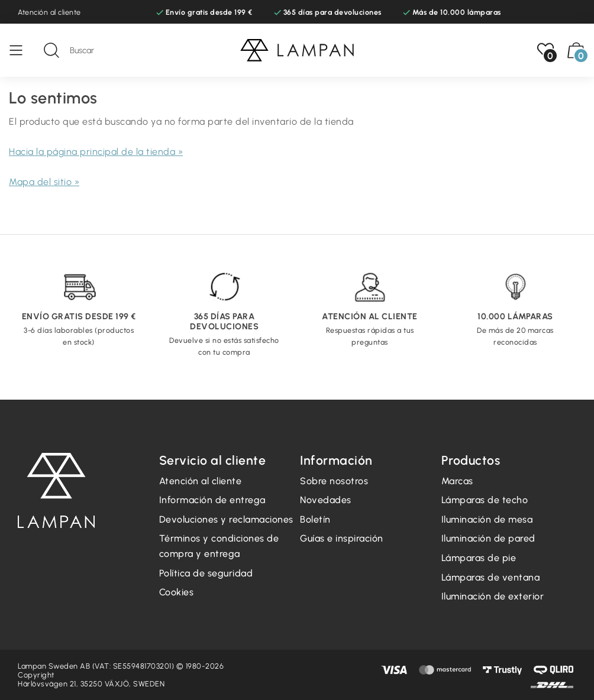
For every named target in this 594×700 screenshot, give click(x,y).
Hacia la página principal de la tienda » (96, 152)
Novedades (326, 500)
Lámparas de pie (479, 558)
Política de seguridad (206, 573)
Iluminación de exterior (493, 596)
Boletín (315, 519)
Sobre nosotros (334, 481)
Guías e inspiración (342, 538)
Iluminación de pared (488, 538)
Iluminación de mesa (487, 519)
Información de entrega (212, 500)
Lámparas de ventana (491, 577)
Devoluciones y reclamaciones (226, 519)
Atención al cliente (49, 12)
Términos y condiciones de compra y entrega (219, 546)
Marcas (457, 481)
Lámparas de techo (485, 500)
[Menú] (22, 50)
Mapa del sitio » (44, 182)
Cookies (177, 592)
